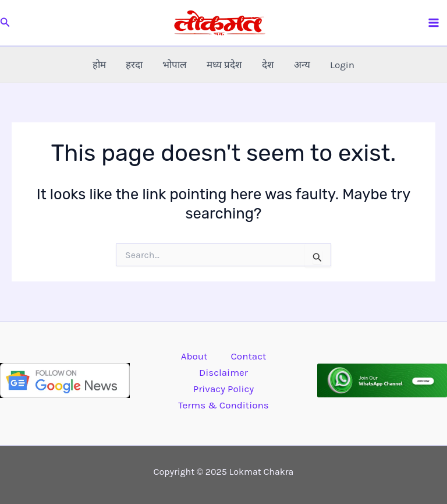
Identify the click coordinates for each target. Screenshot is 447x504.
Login (342, 65)
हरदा (134, 65)
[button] (5, 23)
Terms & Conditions (223, 405)
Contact (248, 356)
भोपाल (175, 65)
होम (99, 65)
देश (268, 65)
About (194, 356)
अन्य (302, 65)
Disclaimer (223, 372)
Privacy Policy (223, 389)
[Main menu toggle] (434, 23)
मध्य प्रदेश (224, 65)
